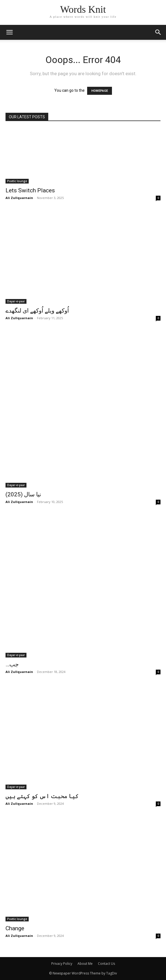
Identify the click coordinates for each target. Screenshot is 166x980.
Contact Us (106, 964)
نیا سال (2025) (23, 494)
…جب (12, 664)
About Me (85, 964)
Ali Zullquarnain (19, 198)
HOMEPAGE (100, 91)
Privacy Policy (62, 964)
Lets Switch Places (30, 190)
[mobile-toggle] (9, 32)
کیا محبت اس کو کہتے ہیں (42, 796)
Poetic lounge (17, 181)
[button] (158, 32)
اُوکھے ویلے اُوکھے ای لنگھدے (37, 311)
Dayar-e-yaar (16, 301)
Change (15, 928)
